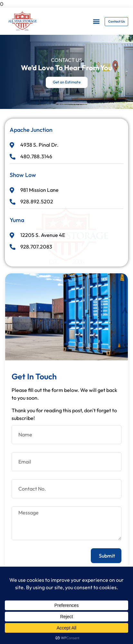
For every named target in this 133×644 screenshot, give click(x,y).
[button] (96, 21)
